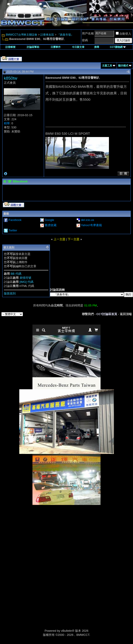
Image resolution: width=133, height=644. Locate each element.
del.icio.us (88, 220)
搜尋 (97, 47)
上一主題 (59, 239)
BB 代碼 (16, 274)
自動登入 (123, 34)
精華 (7, 123)
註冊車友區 (47, 35)
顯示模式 (123, 66)
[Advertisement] (66, 537)
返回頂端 (126, 314)
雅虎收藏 (51, 225)
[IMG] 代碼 (26, 282)
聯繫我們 (88, 314)
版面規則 (10, 293)
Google (49, 220)
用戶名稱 (88, 33)
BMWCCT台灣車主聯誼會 (22, 35)
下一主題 (74, 239)
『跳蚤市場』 (65, 35)
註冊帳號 (10, 47)
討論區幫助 (33, 47)
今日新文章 (78, 47)
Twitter (13, 230)
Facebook (15, 220)
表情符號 (25, 278)
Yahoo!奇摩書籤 (91, 225)
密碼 (85, 40)
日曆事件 (56, 47)
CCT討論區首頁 (107, 314)
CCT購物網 (118, 47)
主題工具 (107, 66)
